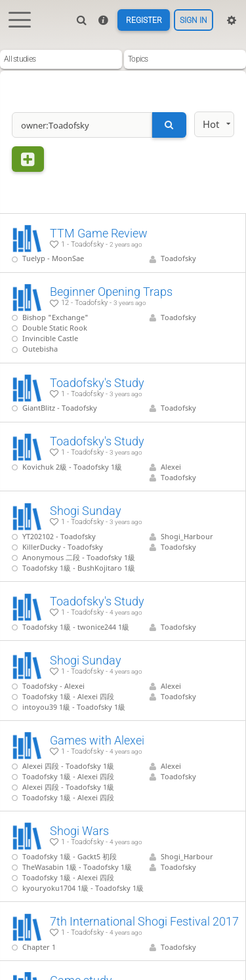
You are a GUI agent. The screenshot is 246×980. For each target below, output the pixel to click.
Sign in (194, 20)
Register (144, 20)
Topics (138, 59)
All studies (20, 59)
